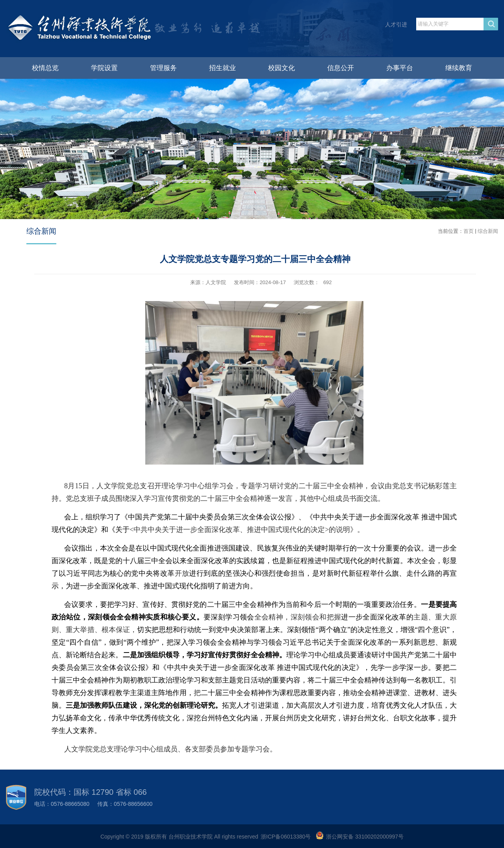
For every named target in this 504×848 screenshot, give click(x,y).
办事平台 (400, 68)
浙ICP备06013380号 (286, 837)
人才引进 (396, 24)
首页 (469, 231)
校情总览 (45, 68)
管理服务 (163, 68)
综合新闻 (488, 231)
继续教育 (459, 68)
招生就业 (222, 68)
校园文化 (282, 68)
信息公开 (341, 68)
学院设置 (104, 68)
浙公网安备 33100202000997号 (365, 837)
